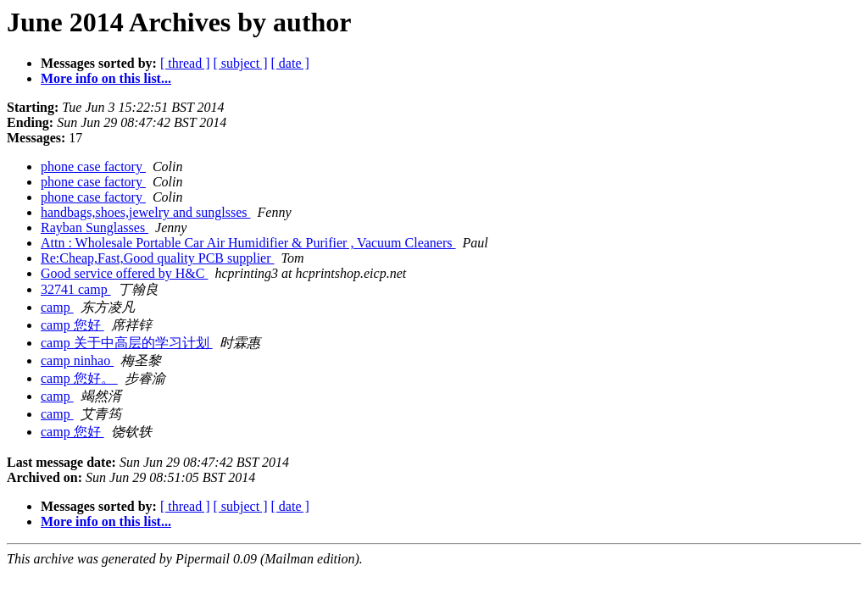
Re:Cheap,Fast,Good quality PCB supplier (158, 258)
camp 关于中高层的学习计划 (127, 343)
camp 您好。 (79, 378)
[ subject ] (241, 63)
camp (57, 307)
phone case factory (93, 166)
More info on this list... (106, 78)
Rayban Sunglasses (95, 227)
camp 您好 (72, 325)
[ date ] (290, 63)
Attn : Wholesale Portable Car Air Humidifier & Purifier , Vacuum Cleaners (248, 243)
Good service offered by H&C (124, 273)
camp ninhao (77, 360)
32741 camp (76, 289)
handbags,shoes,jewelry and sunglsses (146, 212)
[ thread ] (185, 63)
